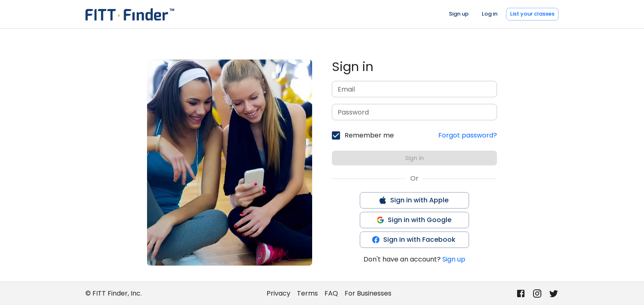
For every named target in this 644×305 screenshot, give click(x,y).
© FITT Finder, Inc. (114, 293)
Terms (307, 293)
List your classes (532, 14)
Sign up (459, 14)
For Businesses (368, 293)
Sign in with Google (414, 220)
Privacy (278, 293)
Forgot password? (468, 135)
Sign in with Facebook (414, 240)
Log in (490, 14)
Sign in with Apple (414, 200)
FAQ (331, 293)
